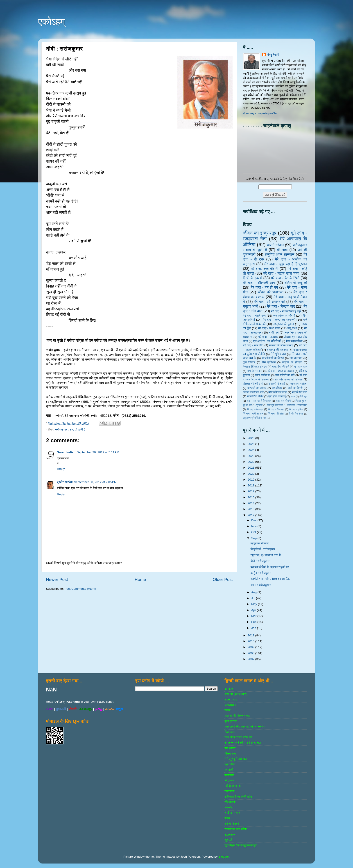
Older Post (223, 579)
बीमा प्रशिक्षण (269, 362)
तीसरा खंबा (230, 754)
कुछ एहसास (231, 721)
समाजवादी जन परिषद (236, 829)
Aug (254, 592)
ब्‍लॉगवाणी (229, 775)
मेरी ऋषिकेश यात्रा (278, 392)
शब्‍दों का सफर (232, 813)
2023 (251, 456)
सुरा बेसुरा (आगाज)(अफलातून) (241, 845)
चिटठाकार (230, 732)
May (255, 604)
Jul (254, 598)
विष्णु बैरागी (273, 55)
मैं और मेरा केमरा (296, 414)
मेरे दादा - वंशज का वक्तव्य (281, 371)
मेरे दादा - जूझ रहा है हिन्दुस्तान (286, 264)
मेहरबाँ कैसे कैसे (300, 392)
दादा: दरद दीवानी (283, 401)
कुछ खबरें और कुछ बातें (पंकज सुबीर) (244, 726)
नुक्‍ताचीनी (230, 764)
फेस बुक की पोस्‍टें (275, 405)
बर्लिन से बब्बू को (296, 283)
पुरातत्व (259, 405)
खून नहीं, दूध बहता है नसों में (266, 555)
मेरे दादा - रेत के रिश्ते (285, 278)
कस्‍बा (227, 710)
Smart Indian (66, 452)
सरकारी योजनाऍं (277, 384)
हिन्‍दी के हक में (252, 278)
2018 (251, 485)
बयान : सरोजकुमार (261, 585)
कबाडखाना (230, 705)
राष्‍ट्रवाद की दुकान (284, 324)
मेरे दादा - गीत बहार (255, 409)
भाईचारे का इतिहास (292, 362)
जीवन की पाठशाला (271, 292)
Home (140, 579)
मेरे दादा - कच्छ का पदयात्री (279, 320)
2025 (251, 444)
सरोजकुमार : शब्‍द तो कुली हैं (70, 429)
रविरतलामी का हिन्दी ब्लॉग (238, 797)
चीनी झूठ (303, 396)
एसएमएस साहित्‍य (299, 384)
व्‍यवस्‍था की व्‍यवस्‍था (277, 350)
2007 (251, 659)
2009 (251, 647)
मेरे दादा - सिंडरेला (276, 414)
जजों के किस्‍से (295, 388)
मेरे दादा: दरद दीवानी (265, 269)
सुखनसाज (230, 835)
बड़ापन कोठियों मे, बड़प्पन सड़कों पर (270, 567)
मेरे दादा (282, 250)
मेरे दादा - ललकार (268, 337)
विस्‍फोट (229, 807)
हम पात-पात (296, 358)
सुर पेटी (229, 840)
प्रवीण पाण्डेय (65, 482)
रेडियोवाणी (230, 802)
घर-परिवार (277, 388)
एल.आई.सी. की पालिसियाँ (267, 341)
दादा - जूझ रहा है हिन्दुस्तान (259, 401)
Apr (254, 610)
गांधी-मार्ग (274, 333)
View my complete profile (260, 113)
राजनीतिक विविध (255, 396)
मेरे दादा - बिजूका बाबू (281, 306)
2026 (251, 438)
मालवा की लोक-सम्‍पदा (281, 345)
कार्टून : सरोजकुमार (261, 573)
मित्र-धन (229, 780)
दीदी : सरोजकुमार (260, 561)
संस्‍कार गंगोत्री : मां (253, 384)
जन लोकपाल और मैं (284, 316)
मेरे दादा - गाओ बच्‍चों (269, 328)
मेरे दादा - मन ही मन (264, 287)
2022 (251, 462)
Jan (254, 628)
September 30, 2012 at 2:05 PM (95, 482)
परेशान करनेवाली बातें (253, 392)
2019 (251, 480)
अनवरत (229, 689)
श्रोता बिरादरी (232, 824)
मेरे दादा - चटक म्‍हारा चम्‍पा (281, 273)
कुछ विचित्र (249, 362)
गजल (293, 396)
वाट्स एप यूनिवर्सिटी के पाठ (254, 418)
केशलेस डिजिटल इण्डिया (255, 367)
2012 (251, 515)
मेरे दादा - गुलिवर (296, 409)
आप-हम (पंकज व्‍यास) (236, 694)
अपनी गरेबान (275, 245)
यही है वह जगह (232, 786)
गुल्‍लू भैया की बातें (281, 367)
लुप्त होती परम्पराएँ (277, 396)
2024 (251, 450)
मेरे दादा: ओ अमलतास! (269, 302)
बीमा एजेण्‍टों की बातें (285, 375)
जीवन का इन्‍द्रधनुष (260, 233)
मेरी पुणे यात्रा (278, 354)
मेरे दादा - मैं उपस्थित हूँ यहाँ (286, 311)
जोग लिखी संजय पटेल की (238, 737)
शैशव (227, 818)
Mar (254, 616)
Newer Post (57, 579)
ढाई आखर (230, 748)
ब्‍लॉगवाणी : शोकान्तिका (297, 405)
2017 (251, 491)
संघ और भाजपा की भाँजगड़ (289, 380)
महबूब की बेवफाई (260, 543)
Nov (254, 526)
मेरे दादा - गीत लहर (276, 409)
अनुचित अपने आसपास (280, 254)
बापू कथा (292, 328)
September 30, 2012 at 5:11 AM (98, 452)
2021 (251, 468)
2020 (251, 474)
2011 (251, 635)
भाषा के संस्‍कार (255, 371)
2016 (251, 497)
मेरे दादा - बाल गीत (253, 345)
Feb (254, 622)
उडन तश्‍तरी (231, 699)
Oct (254, 532)
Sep (254, 538)
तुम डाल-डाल (301, 367)
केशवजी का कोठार (257, 388)
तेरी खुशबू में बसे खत (235, 759)
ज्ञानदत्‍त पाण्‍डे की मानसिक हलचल (243, 743)
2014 (251, 503)
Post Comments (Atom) (80, 589)
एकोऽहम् (52, 22)
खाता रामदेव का (263, 375)
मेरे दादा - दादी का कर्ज (253, 414)
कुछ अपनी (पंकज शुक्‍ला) (238, 716)
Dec (254, 520)
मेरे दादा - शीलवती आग (259, 283)
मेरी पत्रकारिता (294, 341)
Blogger (224, 857)
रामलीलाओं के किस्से (273, 358)
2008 (251, 653)
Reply (61, 469)
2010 (251, 641)
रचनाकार (229, 791)
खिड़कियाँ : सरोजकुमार (263, 549)
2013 (251, 509)
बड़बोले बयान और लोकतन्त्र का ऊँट (270, 579)
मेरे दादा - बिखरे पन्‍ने (254, 316)
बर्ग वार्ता (229, 770)
